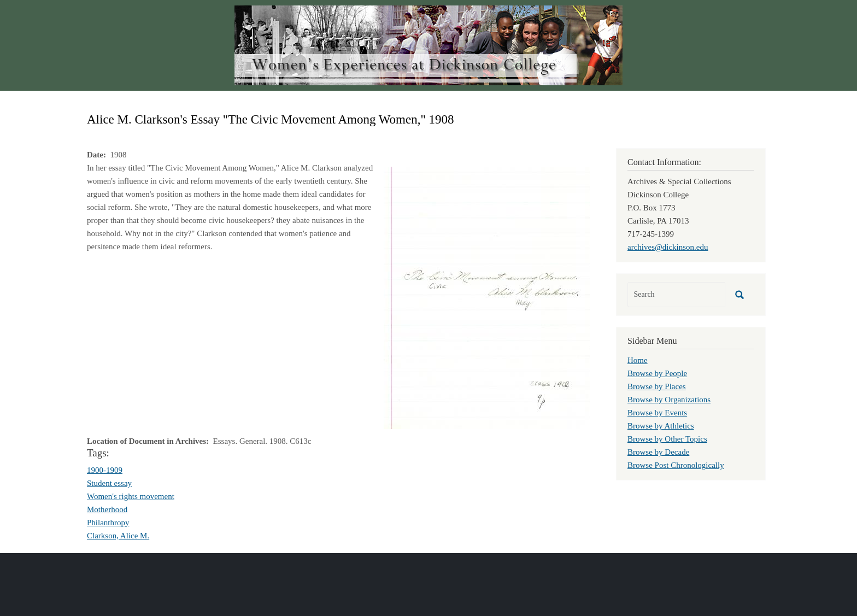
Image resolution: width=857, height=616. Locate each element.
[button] (487, 297)
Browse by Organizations (669, 400)
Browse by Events (657, 413)
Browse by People (657, 373)
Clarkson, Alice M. (118, 536)
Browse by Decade (658, 452)
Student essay (109, 483)
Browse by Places (657, 386)
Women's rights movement (131, 496)
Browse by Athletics (661, 426)
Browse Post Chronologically (676, 465)
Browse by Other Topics (667, 439)
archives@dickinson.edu (668, 247)
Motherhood (107, 509)
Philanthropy (108, 523)
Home (638, 360)
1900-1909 (105, 470)
